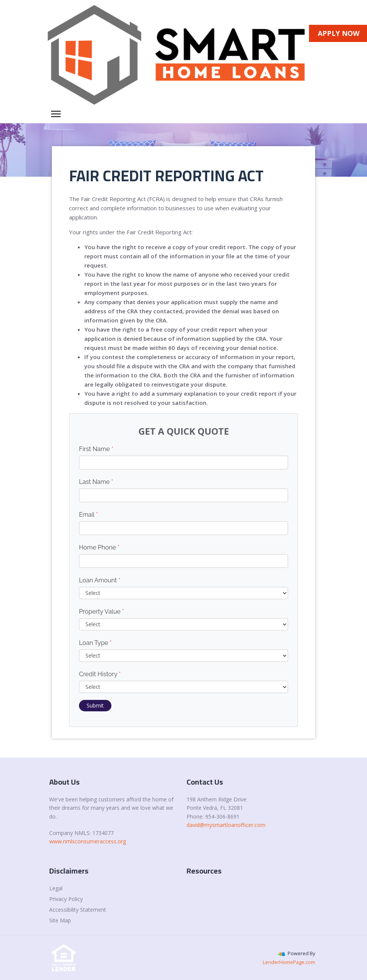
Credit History (100, 674)
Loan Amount (100, 580)
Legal (56, 888)
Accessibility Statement (78, 910)
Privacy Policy (66, 899)
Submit (95, 705)
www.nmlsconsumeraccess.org (88, 841)
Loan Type (95, 643)
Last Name (96, 482)
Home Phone (99, 547)
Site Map (60, 920)
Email (89, 515)
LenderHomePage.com (289, 962)
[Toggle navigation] (56, 114)
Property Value (101, 612)
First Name (96, 449)
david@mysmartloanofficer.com (226, 825)
